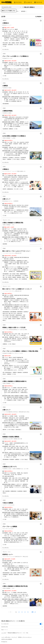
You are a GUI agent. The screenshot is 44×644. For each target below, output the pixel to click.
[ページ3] (22, 612)
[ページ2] (19, 612)
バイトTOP (4, 633)
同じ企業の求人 (6, 49)
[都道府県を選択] (11, 7)
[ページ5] (28, 612)
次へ (33, 612)
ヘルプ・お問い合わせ (6, 637)
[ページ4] (25, 612)
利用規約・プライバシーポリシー (25, 637)
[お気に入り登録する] (41, 21)
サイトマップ (14, 637)
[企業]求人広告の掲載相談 (7, 639)
